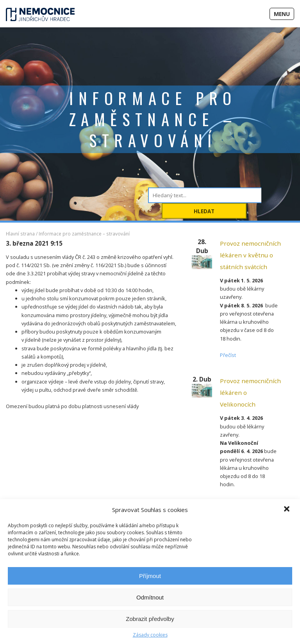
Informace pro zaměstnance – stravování (84, 234)
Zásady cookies (150, 635)
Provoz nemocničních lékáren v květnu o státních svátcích (250, 255)
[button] (287, 510)
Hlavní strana (20, 234)
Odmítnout (150, 597)
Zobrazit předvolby (150, 619)
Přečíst (228, 355)
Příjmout (150, 576)
